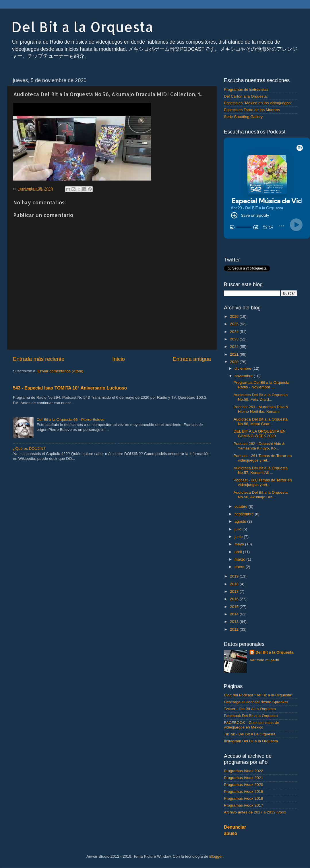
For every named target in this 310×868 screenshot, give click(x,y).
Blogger (216, 856)
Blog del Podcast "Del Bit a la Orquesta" (258, 695)
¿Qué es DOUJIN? (29, 448)
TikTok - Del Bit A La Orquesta (250, 734)
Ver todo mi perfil (264, 660)
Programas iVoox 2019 (244, 792)
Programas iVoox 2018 (244, 798)
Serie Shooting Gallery (243, 117)
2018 (235, 584)
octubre (242, 506)
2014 (235, 614)
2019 (235, 576)
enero (240, 567)
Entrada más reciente (39, 359)
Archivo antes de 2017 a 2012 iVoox (255, 812)
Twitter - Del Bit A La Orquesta (250, 709)
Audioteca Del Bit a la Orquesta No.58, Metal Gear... (261, 422)
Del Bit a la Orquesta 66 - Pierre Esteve (70, 420)
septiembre (245, 514)
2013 (235, 622)
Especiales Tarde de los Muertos (252, 110)
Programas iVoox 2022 (244, 771)
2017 (235, 591)
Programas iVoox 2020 (244, 785)
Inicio (119, 359)
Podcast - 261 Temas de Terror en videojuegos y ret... (263, 458)
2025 (235, 324)
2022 (235, 347)
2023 (235, 339)
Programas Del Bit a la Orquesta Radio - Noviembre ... (261, 385)
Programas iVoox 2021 (244, 778)
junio (239, 537)
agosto (241, 521)
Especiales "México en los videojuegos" (258, 103)
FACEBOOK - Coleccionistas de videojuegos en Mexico (251, 725)
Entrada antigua (192, 359)
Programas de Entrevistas (246, 89)
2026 (235, 316)
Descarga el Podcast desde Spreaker (256, 702)
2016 (235, 599)
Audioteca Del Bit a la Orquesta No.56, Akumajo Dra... (261, 495)
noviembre (244, 376)
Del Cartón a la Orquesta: (246, 96)
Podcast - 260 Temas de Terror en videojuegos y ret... (263, 482)
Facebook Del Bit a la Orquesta (251, 716)
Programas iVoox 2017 (244, 805)
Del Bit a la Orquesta (82, 27)
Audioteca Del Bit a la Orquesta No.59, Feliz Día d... (261, 397)
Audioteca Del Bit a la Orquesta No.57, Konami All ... (261, 470)
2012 (235, 629)
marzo (240, 559)
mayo (240, 544)
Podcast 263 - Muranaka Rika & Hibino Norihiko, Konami (261, 409)
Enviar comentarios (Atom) (61, 371)
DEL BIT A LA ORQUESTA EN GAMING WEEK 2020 (260, 434)
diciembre (243, 368)
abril (239, 552)
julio (239, 529)
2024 (235, 332)
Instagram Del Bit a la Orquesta (251, 741)
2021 (235, 354)
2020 (235, 362)
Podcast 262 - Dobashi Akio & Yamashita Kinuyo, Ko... (259, 446)
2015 (235, 607)
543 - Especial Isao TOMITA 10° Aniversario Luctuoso (70, 388)
